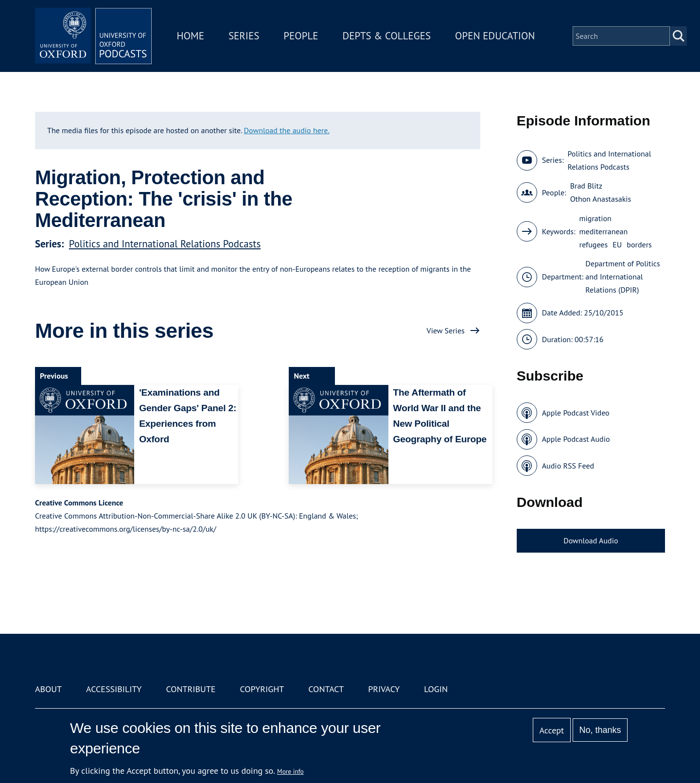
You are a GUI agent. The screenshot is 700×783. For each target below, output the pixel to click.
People (301, 36)
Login (436, 689)
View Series (446, 331)
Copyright (262, 689)
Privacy (384, 689)
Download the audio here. (287, 130)
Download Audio (591, 540)
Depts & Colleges (387, 36)
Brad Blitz (586, 186)
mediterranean (604, 231)
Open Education (495, 36)
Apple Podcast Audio (576, 439)
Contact (326, 689)
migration (595, 218)
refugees (594, 244)
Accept (551, 730)
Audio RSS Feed (568, 466)
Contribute (191, 689)
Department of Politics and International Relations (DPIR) (622, 277)
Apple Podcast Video (576, 413)
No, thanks (600, 730)
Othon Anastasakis (601, 199)
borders (639, 244)
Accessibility (114, 689)
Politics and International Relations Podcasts (165, 244)
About (48, 689)
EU (617, 244)
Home (191, 36)
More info (290, 771)
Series (244, 36)
